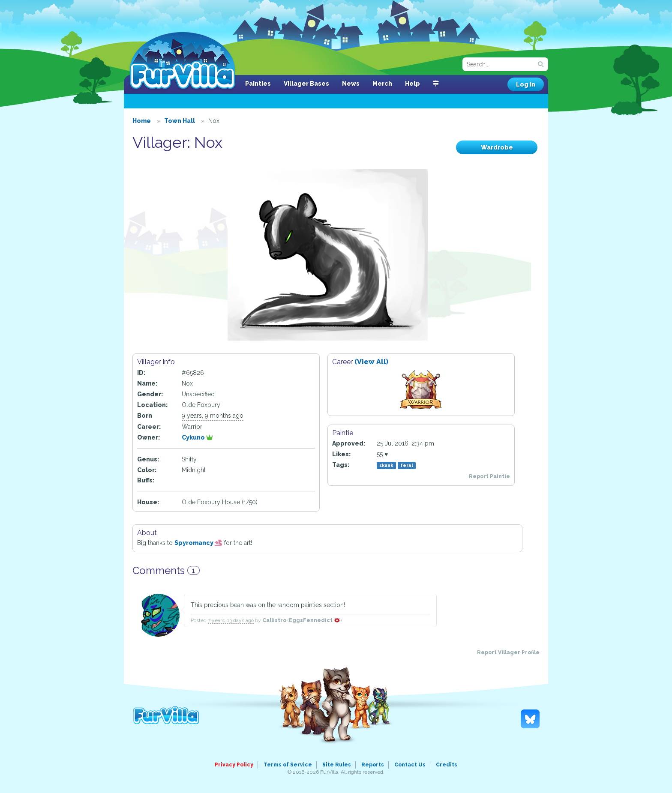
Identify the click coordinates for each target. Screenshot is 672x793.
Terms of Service (288, 765)
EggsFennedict (315, 620)
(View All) (371, 362)
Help (412, 84)
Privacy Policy (234, 765)
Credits (447, 765)
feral (407, 465)
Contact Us (410, 765)
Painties (258, 84)
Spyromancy (198, 543)
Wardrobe (497, 147)
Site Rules (337, 765)
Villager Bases (306, 84)
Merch (382, 84)
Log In (526, 84)
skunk (386, 465)
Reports (373, 765)
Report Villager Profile (508, 652)
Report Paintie (489, 476)
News (351, 84)
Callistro (274, 620)
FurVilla (182, 61)
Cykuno (197, 437)
